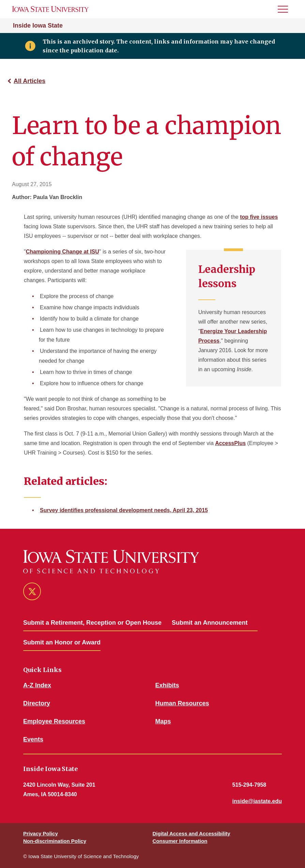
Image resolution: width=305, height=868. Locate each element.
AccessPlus (230, 443)
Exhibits (167, 685)
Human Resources (182, 703)
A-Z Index (37, 685)
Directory (37, 703)
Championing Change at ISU (63, 252)
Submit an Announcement (210, 623)
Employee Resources (54, 721)
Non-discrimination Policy (55, 841)
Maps (163, 721)
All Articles (29, 81)
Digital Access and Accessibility (192, 833)
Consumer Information (180, 841)
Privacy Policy (41, 833)
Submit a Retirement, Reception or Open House (92, 623)
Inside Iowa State (38, 26)
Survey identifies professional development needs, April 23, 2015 (124, 510)
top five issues (259, 217)
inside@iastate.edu (257, 801)
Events (33, 739)
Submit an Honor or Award (62, 642)
